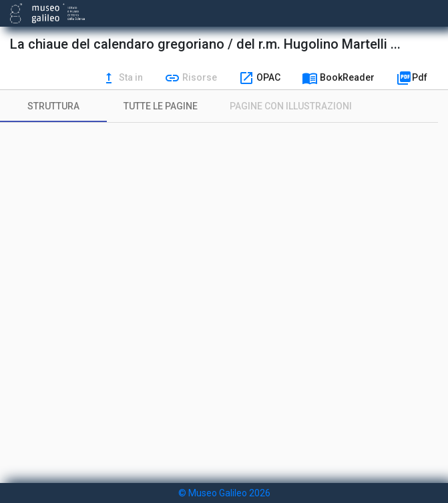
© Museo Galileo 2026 (224, 493)
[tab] (53, 106)
